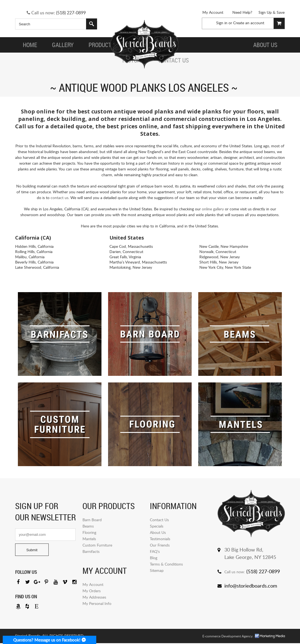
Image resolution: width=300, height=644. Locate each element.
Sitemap (157, 570)
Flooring (89, 532)
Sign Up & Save (272, 12)
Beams (88, 526)
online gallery (213, 209)
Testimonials (160, 539)
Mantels (89, 539)
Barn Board (92, 520)
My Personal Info (97, 603)
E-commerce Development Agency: (228, 637)
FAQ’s (155, 551)
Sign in (222, 23)
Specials (157, 526)
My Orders (92, 591)
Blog (154, 558)
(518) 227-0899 (71, 13)
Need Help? (242, 12)
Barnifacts (91, 551)
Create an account (249, 23)
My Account (213, 12)
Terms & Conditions (166, 564)
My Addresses (94, 597)
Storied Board (144, 45)
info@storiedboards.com (251, 586)
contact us (60, 198)
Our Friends (160, 545)
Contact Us (159, 520)
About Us (158, 532)
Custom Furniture (97, 545)
